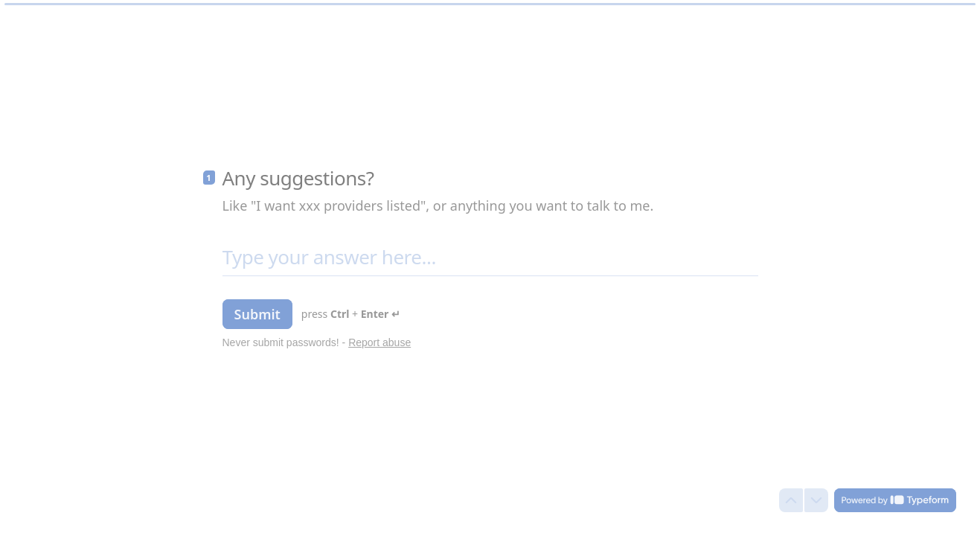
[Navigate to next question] (816, 500)
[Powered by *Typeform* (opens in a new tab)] (895, 500)
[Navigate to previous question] (791, 500)
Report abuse (379, 342)
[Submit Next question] (257, 314)
